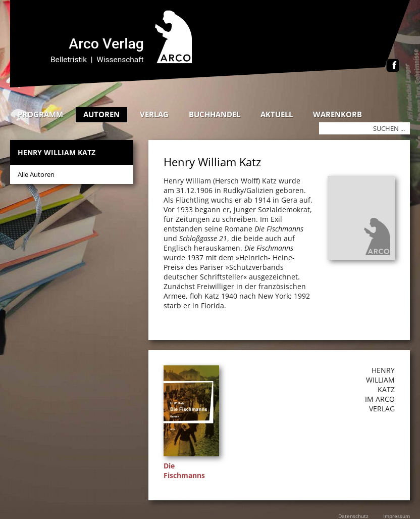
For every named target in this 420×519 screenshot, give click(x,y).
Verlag (154, 114)
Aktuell (277, 114)
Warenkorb (337, 114)
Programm (40, 114)
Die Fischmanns (184, 470)
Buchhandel (215, 114)
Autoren (101, 114)
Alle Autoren (36, 174)
